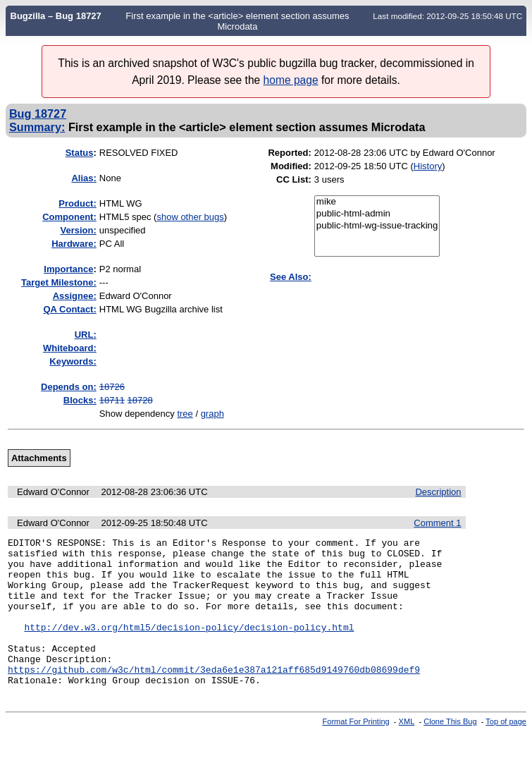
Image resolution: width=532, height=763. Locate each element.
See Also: (291, 277)
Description (438, 492)
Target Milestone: (59, 282)
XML (407, 751)
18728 (140, 400)
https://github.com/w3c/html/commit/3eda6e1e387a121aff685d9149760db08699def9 (214, 697)
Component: (69, 217)
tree (185, 414)
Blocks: (80, 400)
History (428, 166)
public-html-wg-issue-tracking (377, 226)
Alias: (83, 178)
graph (212, 414)
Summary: (37, 127)
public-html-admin (377, 214)
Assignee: (75, 296)
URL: (86, 335)
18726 (112, 387)
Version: (78, 230)
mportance (68, 269)
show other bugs (190, 217)
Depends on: (69, 387)
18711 (112, 400)
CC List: (294, 179)
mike (377, 202)
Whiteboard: (70, 348)
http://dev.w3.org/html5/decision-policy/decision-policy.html (189, 646)
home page (291, 80)
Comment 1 (437, 523)
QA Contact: (69, 309)
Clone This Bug (450, 751)
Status (80, 153)
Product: (77, 203)
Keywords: (73, 361)
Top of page (506, 751)
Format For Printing (356, 751)
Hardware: (74, 244)
